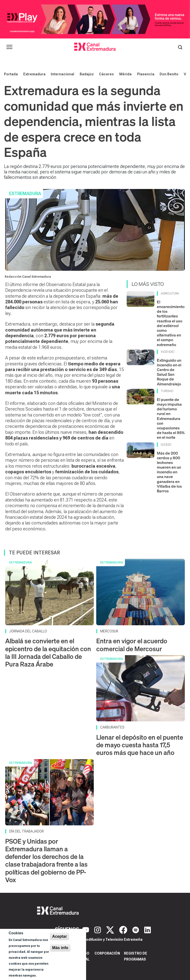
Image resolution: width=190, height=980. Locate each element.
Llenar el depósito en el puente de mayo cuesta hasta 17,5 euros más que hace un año (140, 745)
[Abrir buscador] (180, 47)
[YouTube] (86, 929)
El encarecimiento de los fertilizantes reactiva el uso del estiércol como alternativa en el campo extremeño (171, 323)
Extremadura (34, 74)
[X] (111, 929)
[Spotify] (136, 929)
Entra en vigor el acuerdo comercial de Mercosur (132, 645)
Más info (60, 948)
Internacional (62, 74)
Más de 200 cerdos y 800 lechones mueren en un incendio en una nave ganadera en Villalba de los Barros (169, 472)
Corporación (107, 953)
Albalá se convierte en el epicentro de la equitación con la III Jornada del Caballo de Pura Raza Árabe (48, 653)
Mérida (125, 74)
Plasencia (146, 74)
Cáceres (106, 74)
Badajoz (87, 74)
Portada (11, 74)
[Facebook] (124, 929)
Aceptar (60, 936)
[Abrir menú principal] (9, 47)
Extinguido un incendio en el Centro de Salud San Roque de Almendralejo (169, 372)
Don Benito (169, 74)
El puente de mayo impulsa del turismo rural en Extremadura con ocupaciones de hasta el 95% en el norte (171, 418)
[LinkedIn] (148, 929)
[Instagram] (98, 929)
